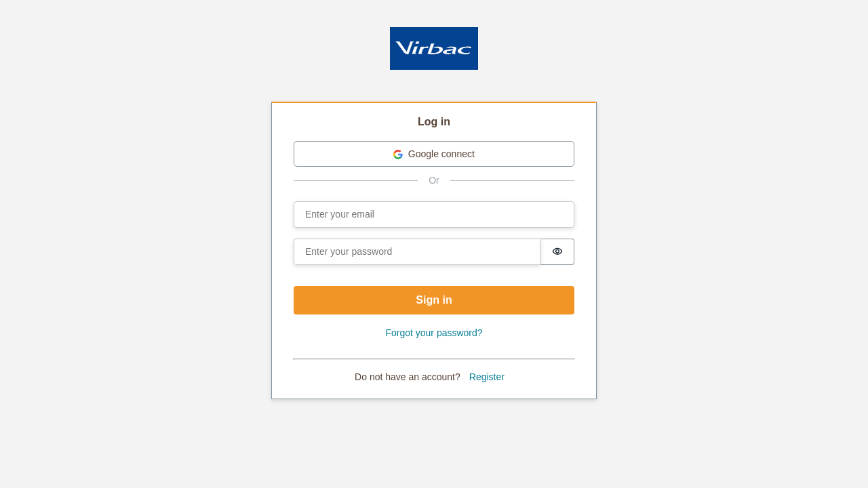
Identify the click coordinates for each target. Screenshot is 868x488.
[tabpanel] (434, 251)
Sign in (434, 300)
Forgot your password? (434, 333)
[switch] (557, 252)
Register (487, 377)
